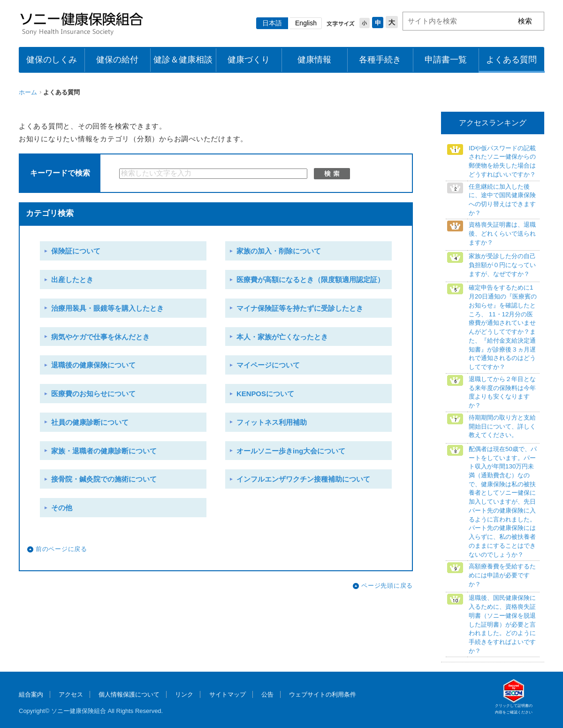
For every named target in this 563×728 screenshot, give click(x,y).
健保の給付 (117, 60)
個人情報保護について (129, 694)
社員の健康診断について (90, 422)
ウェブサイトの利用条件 (323, 694)
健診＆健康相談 (183, 60)
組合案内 (31, 694)
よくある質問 (511, 60)
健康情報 (314, 60)
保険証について (76, 251)
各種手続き (380, 60)
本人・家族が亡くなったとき (282, 337)
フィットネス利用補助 (272, 422)
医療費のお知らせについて (93, 394)
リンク (184, 694)
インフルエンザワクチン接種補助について (303, 479)
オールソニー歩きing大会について (291, 451)
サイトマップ (228, 694)
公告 (267, 694)
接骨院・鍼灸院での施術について (104, 479)
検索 (332, 174)
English (306, 23)
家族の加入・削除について (279, 251)
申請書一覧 (446, 60)
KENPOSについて (265, 394)
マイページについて (268, 365)
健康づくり (249, 60)
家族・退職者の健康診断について (104, 451)
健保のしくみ (52, 60)
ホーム (28, 92)
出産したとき (72, 280)
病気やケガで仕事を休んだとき (100, 337)
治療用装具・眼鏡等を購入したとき (107, 308)
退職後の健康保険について (93, 365)
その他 (62, 508)
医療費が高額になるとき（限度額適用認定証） (310, 280)
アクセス (71, 694)
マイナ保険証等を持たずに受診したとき (300, 308)
